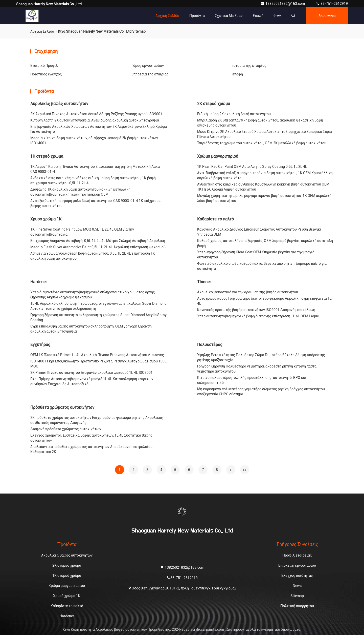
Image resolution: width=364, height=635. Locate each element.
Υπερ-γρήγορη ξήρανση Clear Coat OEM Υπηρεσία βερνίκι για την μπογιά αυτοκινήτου (256, 255)
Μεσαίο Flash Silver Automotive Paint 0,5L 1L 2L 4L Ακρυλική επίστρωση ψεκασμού (98, 247)
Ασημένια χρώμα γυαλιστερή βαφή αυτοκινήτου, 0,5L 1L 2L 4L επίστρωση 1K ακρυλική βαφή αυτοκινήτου (93, 256)
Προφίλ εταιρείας (297, 555)
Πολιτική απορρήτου (297, 606)
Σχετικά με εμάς (229, 16)
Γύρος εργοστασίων (148, 66)
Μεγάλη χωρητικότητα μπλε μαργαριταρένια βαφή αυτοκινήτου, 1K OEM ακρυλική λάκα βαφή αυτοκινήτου (264, 198)
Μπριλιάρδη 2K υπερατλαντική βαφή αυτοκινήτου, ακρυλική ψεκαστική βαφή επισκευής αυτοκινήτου (260, 123)
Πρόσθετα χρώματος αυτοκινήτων (62, 407)
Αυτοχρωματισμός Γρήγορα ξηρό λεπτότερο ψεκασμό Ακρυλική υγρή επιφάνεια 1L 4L (264, 301)
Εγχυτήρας (40, 345)
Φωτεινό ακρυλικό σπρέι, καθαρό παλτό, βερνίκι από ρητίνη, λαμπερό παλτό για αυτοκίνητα (262, 266)
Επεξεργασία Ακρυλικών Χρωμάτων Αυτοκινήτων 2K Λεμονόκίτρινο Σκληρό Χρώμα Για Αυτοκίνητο (99, 129)
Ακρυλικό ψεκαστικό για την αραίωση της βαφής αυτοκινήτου (248, 292)
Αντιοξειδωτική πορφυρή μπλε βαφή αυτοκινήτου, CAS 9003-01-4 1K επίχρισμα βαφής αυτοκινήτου (95, 203)
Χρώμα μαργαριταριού (218, 156)
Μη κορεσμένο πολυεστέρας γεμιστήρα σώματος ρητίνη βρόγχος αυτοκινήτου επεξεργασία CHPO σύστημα (261, 392)
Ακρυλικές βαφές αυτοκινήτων (59, 104)
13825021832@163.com (283, 4)
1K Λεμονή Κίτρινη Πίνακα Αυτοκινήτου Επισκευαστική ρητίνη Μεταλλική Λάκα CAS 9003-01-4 (95, 169)
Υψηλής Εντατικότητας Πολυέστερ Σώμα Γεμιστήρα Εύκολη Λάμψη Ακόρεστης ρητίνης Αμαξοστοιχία (261, 357)
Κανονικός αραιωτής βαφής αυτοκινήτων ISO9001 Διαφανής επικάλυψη (256, 310)
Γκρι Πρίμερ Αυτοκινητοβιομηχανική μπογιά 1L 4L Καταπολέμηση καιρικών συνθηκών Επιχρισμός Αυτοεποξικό (92, 381)
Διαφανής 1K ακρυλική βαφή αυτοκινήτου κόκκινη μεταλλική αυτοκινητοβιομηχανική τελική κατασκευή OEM (80, 192)
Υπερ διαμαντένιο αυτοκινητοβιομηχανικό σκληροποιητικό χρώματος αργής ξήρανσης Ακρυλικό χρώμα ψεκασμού (93, 295)
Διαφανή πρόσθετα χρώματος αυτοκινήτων (66, 429)
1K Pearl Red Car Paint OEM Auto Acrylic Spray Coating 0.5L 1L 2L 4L (252, 167)
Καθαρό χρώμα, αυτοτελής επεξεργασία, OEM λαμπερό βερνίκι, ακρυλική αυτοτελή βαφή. (265, 243)
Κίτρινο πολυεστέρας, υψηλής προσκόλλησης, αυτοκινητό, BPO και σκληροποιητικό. (252, 380)
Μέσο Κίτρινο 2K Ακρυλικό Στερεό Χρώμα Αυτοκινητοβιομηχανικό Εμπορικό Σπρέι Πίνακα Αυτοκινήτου (265, 134)
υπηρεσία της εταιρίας (150, 74)
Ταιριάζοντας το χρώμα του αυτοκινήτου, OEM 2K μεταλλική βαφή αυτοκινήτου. (262, 143)
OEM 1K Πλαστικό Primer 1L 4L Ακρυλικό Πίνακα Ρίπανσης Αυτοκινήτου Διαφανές (97, 355)
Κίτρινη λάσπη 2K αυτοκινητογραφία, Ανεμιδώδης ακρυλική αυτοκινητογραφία (95, 120)
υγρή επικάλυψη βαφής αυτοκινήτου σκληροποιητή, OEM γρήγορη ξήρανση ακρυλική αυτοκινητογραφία (91, 329)
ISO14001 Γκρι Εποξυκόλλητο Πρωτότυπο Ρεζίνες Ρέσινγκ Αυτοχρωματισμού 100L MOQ (98, 364)
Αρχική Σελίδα (167, 16)
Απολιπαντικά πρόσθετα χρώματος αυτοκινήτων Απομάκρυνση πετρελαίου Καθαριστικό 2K (91, 449)
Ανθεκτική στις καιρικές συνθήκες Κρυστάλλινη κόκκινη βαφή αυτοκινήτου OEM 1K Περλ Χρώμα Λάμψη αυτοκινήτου (263, 187)
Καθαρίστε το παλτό (215, 219)
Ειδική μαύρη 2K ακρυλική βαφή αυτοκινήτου (234, 114)
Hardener (39, 282)
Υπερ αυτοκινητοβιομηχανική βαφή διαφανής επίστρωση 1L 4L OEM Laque (258, 316)
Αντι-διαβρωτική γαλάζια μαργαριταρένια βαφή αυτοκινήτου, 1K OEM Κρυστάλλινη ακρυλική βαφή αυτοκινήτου (265, 175)
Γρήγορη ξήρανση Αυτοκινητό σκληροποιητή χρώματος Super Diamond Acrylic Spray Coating (98, 317)
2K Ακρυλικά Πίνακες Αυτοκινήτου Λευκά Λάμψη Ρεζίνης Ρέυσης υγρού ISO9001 (96, 114)
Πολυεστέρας (210, 345)
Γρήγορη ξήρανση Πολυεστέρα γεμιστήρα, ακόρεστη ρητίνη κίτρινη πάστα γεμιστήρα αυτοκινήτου (257, 369)
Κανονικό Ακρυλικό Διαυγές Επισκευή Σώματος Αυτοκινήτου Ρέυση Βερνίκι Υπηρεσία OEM (259, 232)
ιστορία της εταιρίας (249, 66)
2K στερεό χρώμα (214, 104)
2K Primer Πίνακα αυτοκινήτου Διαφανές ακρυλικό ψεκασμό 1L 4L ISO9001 (92, 373)
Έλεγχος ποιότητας (297, 576)
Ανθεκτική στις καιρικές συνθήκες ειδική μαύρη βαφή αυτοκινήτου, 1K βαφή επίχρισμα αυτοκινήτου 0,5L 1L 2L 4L (93, 180)
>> (245, 470)
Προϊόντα (197, 16)
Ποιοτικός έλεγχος (46, 74)
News (297, 586)
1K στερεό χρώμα (47, 156)
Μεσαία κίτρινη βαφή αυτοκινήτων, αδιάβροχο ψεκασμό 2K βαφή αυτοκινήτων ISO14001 (94, 140)
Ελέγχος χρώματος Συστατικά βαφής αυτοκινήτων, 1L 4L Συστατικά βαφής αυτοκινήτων (91, 438)
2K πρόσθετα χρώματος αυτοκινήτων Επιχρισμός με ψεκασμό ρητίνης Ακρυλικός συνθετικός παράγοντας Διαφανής (97, 420)
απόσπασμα (327, 16)
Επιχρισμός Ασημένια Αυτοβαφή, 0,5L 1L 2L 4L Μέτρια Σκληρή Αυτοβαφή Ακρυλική (98, 241)
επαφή (258, 16)
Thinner (204, 282)
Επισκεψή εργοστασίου (297, 565)
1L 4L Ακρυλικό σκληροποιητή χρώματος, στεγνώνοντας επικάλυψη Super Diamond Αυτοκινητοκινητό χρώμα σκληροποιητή (98, 306)
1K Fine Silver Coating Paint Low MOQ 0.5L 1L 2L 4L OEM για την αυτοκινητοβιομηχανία (82, 232)
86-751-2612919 (332, 4)
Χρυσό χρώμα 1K (46, 219)
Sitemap (297, 596)
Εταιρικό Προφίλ (44, 66)
